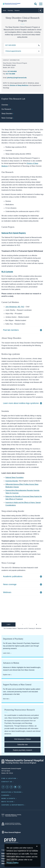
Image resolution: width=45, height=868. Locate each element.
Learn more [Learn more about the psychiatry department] (6, 653)
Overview (5, 105)
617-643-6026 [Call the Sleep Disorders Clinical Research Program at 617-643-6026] (12, 71)
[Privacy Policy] (13, 863)
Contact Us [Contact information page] (7, 782)
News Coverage (7, 118)
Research (17, 11)
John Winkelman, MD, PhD (15, 307)
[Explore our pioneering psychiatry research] (22, 750)
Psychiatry (10, 11)
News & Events (8, 799)
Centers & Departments (13, 805)
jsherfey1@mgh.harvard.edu (17, 78)
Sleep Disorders (7, 114)
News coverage (10, 584)
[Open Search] (36, 4)
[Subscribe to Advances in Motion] (22, 745)
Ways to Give (7, 802)
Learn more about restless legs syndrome (21, 403)
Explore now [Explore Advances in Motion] (7, 675)
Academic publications (13, 576)
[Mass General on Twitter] (7, 787)
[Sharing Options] (40, 10)
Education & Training (12, 792)
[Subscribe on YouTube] (15, 787)
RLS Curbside (7, 272)
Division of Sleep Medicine (19, 85)
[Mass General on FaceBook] (3, 787)
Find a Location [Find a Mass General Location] (9, 778)
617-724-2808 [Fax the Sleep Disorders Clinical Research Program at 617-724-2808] (10, 74)
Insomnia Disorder (12, 481)
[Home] (15, 4)
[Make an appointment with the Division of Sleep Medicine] (22, 51)
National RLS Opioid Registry (14, 233)
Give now (6, 699)
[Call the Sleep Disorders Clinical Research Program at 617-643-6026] (22, 45)
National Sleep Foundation (15, 477)
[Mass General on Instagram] (11, 787)
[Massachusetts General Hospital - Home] (22, 761)
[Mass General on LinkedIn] (19, 787)
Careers (5, 795)
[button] (22, 624)
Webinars (7, 592)
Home (4, 11)
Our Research (6, 109)
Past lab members (11, 330)
